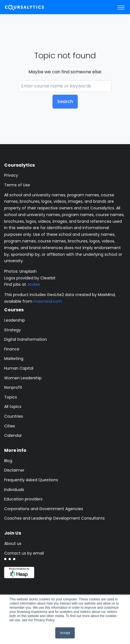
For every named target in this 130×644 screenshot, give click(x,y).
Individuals (14, 490)
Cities (10, 426)
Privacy (11, 175)
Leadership (15, 320)
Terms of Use (17, 185)
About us (13, 543)
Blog (8, 461)
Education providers (23, 499)
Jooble (34, 284)
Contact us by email (24, 553)
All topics (13, 407)
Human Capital (19, 368)
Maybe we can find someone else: (65, 72)
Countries (14, 416)
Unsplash (28, 271)
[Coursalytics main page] (31, 7)
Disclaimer (14, 470)
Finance (12, 349)
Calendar (13, 435)
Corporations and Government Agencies (44, 509)
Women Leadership (23, 378)
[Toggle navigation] (121, 7)
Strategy (12, 330)
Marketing (14, 359)
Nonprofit (13, 387)
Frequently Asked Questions (31, 480)
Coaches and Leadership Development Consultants (54, 518)
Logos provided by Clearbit (30, 278)
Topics (11, 397)
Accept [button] (65, 633)
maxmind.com (48, 301)
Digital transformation (26, 339)
